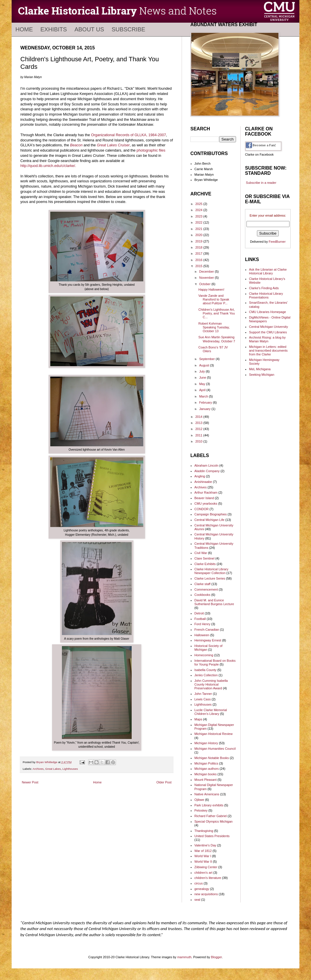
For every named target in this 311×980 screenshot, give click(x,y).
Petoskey (201, 810)
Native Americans (207, 794)
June (203, 377)
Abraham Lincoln (207, 465)
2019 (199, 241)
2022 (199, 222)
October (205, 284)
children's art (203, 873)
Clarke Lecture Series (210, 578)
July (202, 371)
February (206, 402)
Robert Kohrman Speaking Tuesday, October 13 (214, 327)
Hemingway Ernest (208, 640)
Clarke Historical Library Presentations (266, 295)
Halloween (202, 635)
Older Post (164, 782)
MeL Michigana (260, 369)
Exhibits (54, 29)
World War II (203, 862)
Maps (198, 719)
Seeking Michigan (262, 375)
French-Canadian (207, 630)
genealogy (202, 889)
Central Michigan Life (209, 520)
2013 (199, 423)
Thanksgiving (204, 831)
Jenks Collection (206, 675)
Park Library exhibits (209, 805)
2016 (199, 260)
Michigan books (205, 774)
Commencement (206, 589)
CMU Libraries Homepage (268, 312)
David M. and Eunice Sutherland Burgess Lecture (214, 602)
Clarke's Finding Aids (264, 288)
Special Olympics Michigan (213, 821)
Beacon (76, 145)
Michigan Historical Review (213, 734)
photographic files (151, 150)
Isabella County (205, 670)
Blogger (216, 957)
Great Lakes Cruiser (113, 145)
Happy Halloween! (211, 289)
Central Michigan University (269, 327)
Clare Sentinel (204, 558)
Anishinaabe (203, 482)
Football (200, 619)
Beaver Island (204, 498)
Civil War (201, 553)
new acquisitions (206, 894)
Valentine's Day (205, 845)
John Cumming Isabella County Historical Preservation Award (211, 684)
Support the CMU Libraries (268, 332)
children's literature (208, 878)
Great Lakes (53, 769)
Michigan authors (207, 769)
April (203, 390)
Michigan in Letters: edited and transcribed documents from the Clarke (268, 350)
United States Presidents (212, 836)
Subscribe (128, 29)
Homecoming (204, 655)
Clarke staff (202, 584)
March (204, 396)
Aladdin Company (207, 471)
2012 (199, 429)
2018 (199, 247)
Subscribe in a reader (261, 183)
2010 (199, 441)
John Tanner (203, 694)
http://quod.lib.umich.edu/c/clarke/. (48, 166)
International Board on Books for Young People (215, 662)
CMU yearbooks (206, 504)
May (203, 384)
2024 (199, 210)
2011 (199, 435)
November (207, 278)
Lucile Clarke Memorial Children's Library (211, 712)
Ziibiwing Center (206, 867)
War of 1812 (203, 851)
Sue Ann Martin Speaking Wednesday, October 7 (217, 339)
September (207, 359)
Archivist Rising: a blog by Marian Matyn (267, 339)
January (205, 409)
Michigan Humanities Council (215, 749)
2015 (199, 266)
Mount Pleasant (205, 780)
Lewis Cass (203, 699)
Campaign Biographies (211, 514)
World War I (203, 856)
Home (24, 29)
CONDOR (202, 509)
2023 (199, 216)
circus (199, 883)
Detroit (199, 613)
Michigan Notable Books (212, 758)
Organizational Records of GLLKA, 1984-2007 (128, 135)
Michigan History (206, 743)
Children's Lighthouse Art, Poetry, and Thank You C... (216, 313)
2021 (199, 229)
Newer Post (30, 782)
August (204, 365)
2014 (199, 417)
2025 (199, 204)
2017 (199, 253)
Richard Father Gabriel (211, 816)
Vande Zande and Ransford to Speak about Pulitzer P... (214, 299)
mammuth (184, 957)
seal (197, 900)
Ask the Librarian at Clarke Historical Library (268, 271)
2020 (199, 235)
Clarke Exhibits (205, 564)
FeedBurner (277, 242)
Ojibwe (199, 800)
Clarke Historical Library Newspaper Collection (211, 571)
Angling (200, 476)
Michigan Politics (206, 763)
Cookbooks (202, 595)
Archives (38, 769)
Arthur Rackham (206, 492)
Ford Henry (202, 624)
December (207, 271)
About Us (89, 29)
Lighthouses (70, 769)
